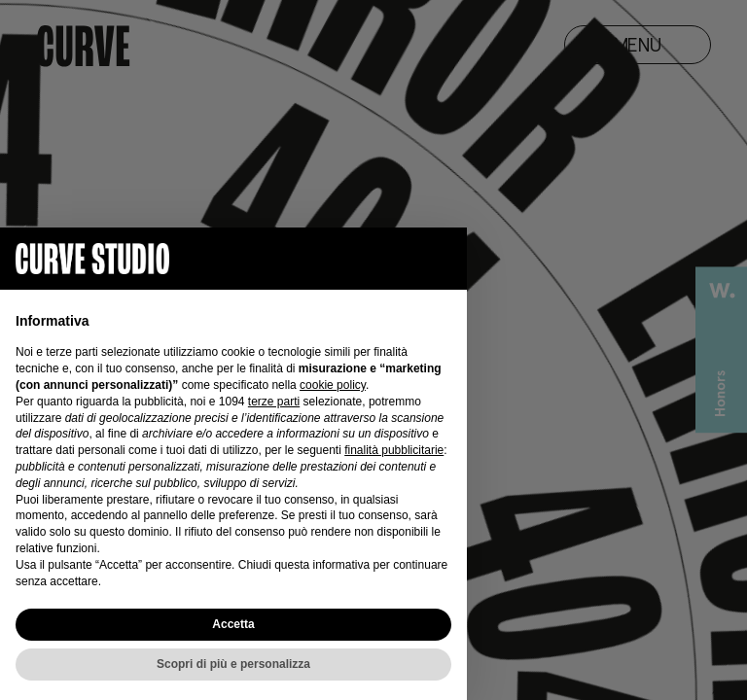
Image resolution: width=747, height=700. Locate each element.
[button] (442, 259)
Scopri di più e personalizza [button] (233, 664)
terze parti (274, 402)
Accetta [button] (233, 624)
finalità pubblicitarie (394, 450)
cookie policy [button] (333, 385)
